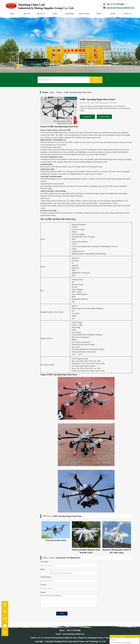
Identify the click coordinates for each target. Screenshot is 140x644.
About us (27, 14)
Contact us (127, 14)
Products (41, 14)
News (56, 14)
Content (114, 640)
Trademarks (70, 14)
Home (12, 14)
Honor (99, 14)
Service (113, 14)
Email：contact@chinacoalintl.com (70, 634)
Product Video (84, 14)
